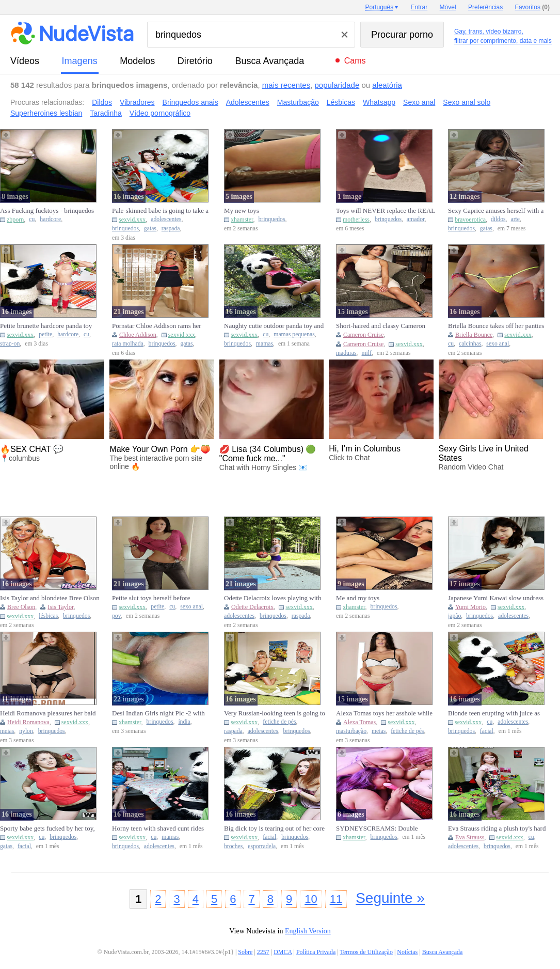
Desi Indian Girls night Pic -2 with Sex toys (158, 713)
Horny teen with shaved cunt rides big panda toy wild (158, 829)
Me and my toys (358, 598)
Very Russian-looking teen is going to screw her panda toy (275, 713)
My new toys (242, 210)
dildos (498, 219)
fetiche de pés (279, 722)
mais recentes (286, 85)
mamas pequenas (294, 334)
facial (487, 731)
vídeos (25, 61)
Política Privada (316, 952)
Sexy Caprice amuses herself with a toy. (496, 211)
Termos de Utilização (366, 952)
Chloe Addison (138, 335)
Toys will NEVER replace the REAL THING (386, 211)
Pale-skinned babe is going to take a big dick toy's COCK (160, 211)
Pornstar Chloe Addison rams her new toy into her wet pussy (157, 326)
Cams (355, 61)
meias (7, 731)
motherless (356, 220)
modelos (137, 61)
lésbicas (48, 616)
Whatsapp (379, 102)
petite (45, 334)
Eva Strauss (470, 837)
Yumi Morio (470, 607)
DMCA (283, 952)
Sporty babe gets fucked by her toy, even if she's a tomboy (47, 829)
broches (233, 846)
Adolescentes (248, 102)
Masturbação (298, 102)
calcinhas (470, 344)
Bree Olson (21, 607)
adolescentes (166, 219)
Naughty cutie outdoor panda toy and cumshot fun (274, 326)
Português (379, 7)
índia (184, 722)
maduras (346, 353)
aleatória (387, 85)
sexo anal (498, 344)
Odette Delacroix (252, 607)
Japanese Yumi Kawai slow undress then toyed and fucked (496, 598)
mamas (265, 344)
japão (454, 616)
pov (116, 616)
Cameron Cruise (363, 335)
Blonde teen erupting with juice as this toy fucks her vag (494, 713)
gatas (150, 229)
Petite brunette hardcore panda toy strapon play (46, 326)
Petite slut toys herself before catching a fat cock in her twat (153, 598)
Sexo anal (419, 102)
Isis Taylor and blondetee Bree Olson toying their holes (50, 598)
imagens (80, 61)
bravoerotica (470, 220)
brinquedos (125, 229)
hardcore (50, 219)
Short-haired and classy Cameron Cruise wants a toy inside (381, 326)
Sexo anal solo (467, 102)
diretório (195, 61)
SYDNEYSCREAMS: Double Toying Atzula (377, 829)
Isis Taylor (60, 607)
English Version (308, 931)
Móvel (448, 7)
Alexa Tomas (359, 722)
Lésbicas (341, 102)
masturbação (351, 731)
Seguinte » (390, 898)
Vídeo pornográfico (160, 113)
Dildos (102, 102)
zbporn (15, 220)
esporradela (262, 846)
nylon (26, 731)
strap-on (10, 344)
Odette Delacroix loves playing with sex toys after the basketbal (273, 598)
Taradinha (106, 113)
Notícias (407, 952)
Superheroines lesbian (46, 113)
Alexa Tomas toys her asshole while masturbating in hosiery (384, 713)
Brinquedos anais (190, 102)
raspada (171, 229)
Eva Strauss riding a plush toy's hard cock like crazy (497, 829)
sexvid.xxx (132, 220)
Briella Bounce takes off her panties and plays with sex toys (496, 326)
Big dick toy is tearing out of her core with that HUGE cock (274, 829)
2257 (263, 952)
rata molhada (128, 344)
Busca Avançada (269, 61)
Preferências (485, 7)
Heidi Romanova (28, 722)
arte (515, 219)
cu (32, 219)
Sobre (245, 952)
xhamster (242, 220)
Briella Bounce (474, 335)
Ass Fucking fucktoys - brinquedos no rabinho (47, 211)
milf (367, 353)
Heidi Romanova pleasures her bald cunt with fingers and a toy (48, 713)
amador (416, 219)
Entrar (419, 7)
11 (336, 899)
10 (311, 899)
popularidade (337, 85)
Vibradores (137, 102)
